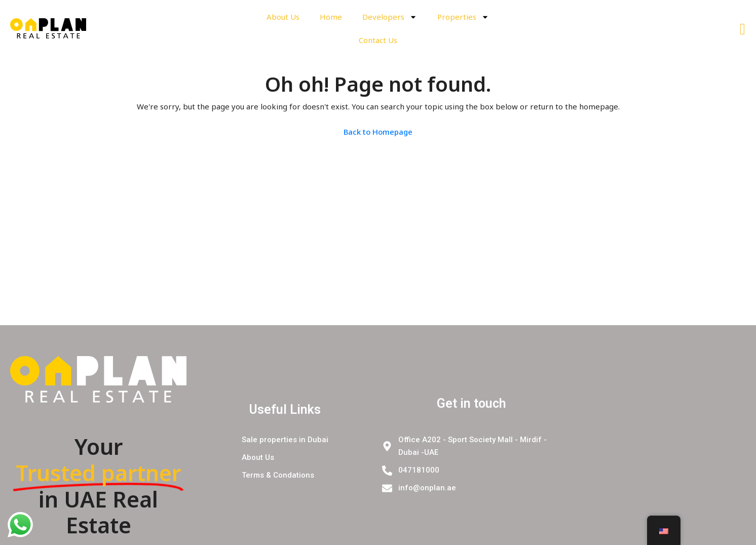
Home (331, 17)
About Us (283, 17)
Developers (390, 17)
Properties (463, 17)
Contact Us (378, 40)
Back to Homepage (378, 132)
